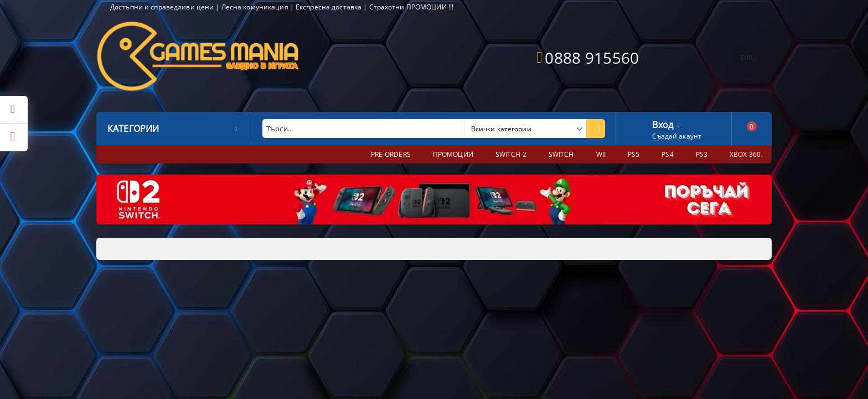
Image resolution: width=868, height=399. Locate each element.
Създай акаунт (677, 136)
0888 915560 (592, 58)
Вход (663, 124)
